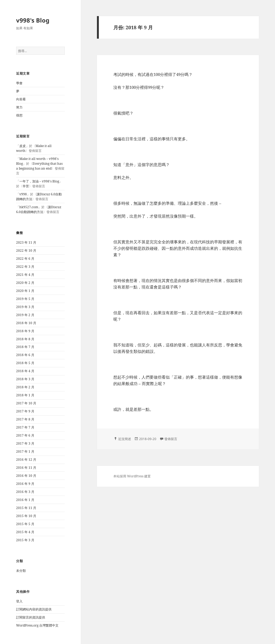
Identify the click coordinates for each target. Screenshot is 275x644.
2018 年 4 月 (25, 371)
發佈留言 (171, 439)
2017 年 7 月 (25, 427)
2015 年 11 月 (26, 508)
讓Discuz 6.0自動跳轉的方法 (39, 209)
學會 (19, 83)
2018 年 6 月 (25, 355)
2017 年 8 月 (25, 419)
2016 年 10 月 (26, 476)
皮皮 (23, 146)
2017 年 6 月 (25, 435)
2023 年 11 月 (26, 242)
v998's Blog (33, 20)
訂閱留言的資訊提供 (31, 617)
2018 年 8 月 (25, 339)
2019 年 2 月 (25, 315)
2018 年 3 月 (25, 379)
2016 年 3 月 (25, 492)
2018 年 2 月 (25, 387)
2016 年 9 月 (25, 484)
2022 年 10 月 (26, 250)
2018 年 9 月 (25, 331)
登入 (19, 601)
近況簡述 (125, 439)
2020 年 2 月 (25, 283)
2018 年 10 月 (26, 323)
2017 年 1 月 (25, 451)
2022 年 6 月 (25, 259)
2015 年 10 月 (26, 516)
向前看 (21, 99)
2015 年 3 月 (25, 540)
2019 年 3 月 (25, 307)
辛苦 (26, 186)
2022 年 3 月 (25, 267)
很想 (19, 115)
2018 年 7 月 (25, 347)
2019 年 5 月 (25, 299)
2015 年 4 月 (25, 532)
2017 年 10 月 (26, 403)
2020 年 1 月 (25, 291)
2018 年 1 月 (25, 395)
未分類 (21, 571)
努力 (19, 107)
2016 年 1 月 (25, 500)
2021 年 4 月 (25, 275)
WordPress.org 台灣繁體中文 (37, 625)
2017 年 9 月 (25, 411)
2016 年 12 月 (26, 460)
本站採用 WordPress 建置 (132, 476)
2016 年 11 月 (26, 468)
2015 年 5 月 (25, 524)
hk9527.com (29, 207)
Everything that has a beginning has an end (39, 166)
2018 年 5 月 (25, 363)
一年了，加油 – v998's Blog (39, 181)
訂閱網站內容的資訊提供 (34, 609)
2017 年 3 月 (25, 443)
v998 (23, 194)
